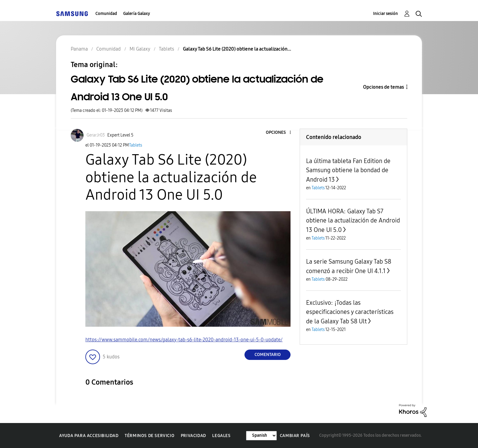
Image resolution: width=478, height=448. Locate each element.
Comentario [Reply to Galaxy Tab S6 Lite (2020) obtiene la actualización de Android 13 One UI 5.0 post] (268, 355)
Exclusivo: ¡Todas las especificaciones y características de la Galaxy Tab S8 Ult (350, 312)
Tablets (136, 145)
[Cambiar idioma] (261, 436)
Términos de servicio (150, 436)
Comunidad (106, 14)
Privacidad (193, 436)
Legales (221, 436)
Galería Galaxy (137, 14)
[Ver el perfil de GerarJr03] (96, 135)
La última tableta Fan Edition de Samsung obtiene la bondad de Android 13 (348, 170)
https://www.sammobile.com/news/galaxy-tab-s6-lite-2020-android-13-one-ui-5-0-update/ (184, 340)
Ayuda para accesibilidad (89, 436)
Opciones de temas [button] (383, 87)
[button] (280, 133)
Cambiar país (295, 436)
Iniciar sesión (385, 14)
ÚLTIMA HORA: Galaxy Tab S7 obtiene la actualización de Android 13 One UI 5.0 (353, 220)
